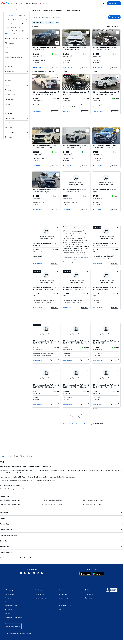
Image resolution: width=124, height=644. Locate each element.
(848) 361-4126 (67, 361)
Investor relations (11, 606)
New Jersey (88, 424)
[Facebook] (21, 574)
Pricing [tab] (22, 456)
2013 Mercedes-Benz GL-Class (10, 504)
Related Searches (61, 530)
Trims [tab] (16, 456)
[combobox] (22, 10)
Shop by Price (61, 513)
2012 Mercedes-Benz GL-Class (52, 504)
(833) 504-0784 (98, 112)
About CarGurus (11, 594)
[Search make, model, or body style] (69, 17)
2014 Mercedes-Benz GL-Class (93, 500)
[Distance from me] (23, 24)
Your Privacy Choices (65, 602)
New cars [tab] (22, 15)
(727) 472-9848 (68, 112)
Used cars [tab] (11, 15)
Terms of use (63, 594)
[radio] (6, 34)
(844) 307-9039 (38, 263)
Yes (8, 33)
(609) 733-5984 (98, 307)
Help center (89, 594)
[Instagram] (34, 574)
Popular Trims (61, 524)
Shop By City (61, 547)
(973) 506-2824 (38, 112)
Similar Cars (61, 541)
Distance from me (11, 24)
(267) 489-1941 (37, 165)
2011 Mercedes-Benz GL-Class (93, 504)
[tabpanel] (61, 474)
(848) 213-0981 (98, 405)
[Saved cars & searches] (104, 3)
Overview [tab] (30, 456)
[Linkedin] (38, 574)
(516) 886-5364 (38, 210)
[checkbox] (27, 28)
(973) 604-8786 (38, 67)
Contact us (89, 598)
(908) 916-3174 (97, 67)
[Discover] (44, 3)
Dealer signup (39, 594)
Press (7, 602)
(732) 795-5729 (67, 405)
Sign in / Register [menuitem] (114, 3)
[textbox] (114, 27)
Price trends (9, 609)
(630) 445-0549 (38, 307)
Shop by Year (61, 496)
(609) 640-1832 (68, 165)
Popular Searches (61, 552)
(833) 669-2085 (98, 263)
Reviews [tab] (9, 456)
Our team (8, 598)
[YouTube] (29, 574)
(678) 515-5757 (67, 307)
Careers (8, 613)
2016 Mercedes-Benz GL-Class (10, 500)
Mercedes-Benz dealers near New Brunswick (61, 558)
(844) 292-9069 (68, 67)
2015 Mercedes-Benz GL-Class (52, 500)
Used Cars (58, 424)
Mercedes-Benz (38, 22)
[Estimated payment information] (42, 56)
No (14, 33)
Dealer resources (40, 598)
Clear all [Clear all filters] (57, 22)
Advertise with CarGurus (14, 617)
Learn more (76, 263)
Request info (55, 67)
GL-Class (49, 22)
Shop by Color (61, 518)
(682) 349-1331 (37, 361)
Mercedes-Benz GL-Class (73, 424)
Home (50, 424)
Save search (114, 17)
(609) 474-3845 (98, 165)
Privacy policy (63, 598)
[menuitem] (16, 3)
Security (61, 609)
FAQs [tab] (3, 456)
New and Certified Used (61, 535)
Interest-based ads (65, 606)
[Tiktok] (42, 574)
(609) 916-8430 (98, 210)
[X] (25, 574)
